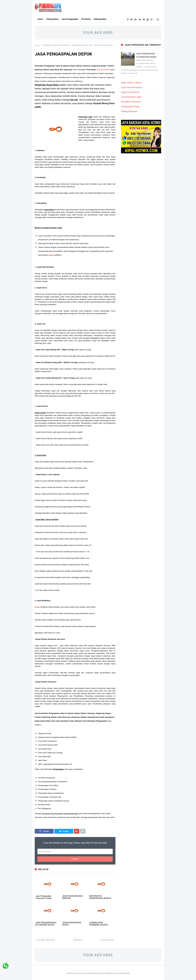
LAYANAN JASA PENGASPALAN (56, 45)
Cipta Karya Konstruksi (132, 87)
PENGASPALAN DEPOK (82, 45)
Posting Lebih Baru (46, 940)
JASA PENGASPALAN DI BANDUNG (73, 897)
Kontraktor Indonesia (131, 102)
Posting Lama (107, 940)
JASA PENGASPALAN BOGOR (72, 924)
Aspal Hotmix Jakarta (131, 83)
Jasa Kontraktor (103, 70)
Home (37, 45)
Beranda (78, 940)
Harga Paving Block (130, 92)
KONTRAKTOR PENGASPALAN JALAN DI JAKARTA (100, 898)
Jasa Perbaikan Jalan (131, 97)
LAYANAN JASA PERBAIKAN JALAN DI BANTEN (98, 925)
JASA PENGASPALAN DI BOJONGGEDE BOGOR (46, 924)
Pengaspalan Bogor (130, 107)
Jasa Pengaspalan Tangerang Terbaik (43, 897)
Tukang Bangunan (129, 111)
